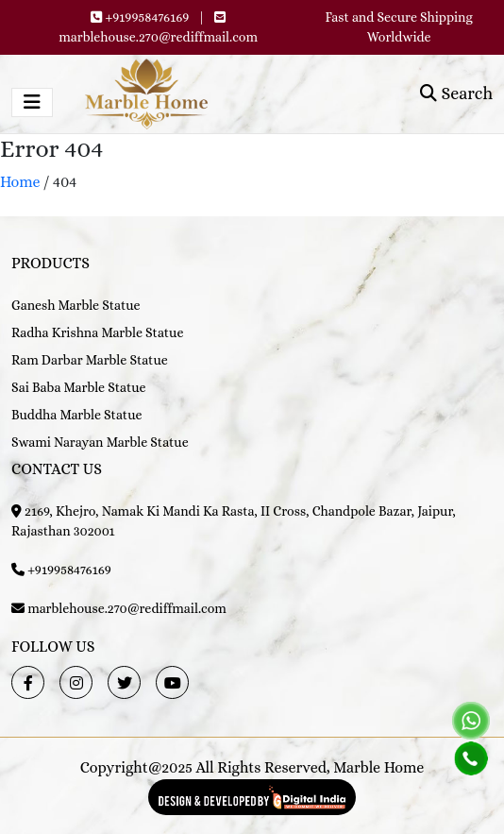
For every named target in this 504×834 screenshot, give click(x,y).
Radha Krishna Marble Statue (97, 332)
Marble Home (378, 767)
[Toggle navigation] (32, 102)
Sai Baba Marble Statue (79, 387)
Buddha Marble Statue (76, 415)
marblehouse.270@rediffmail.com (158, 37)
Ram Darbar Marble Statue (90, 360)
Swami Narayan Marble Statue (100, 442)
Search (456, 94)
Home (20, 182)
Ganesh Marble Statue (76, 305)
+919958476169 (148, 17)
